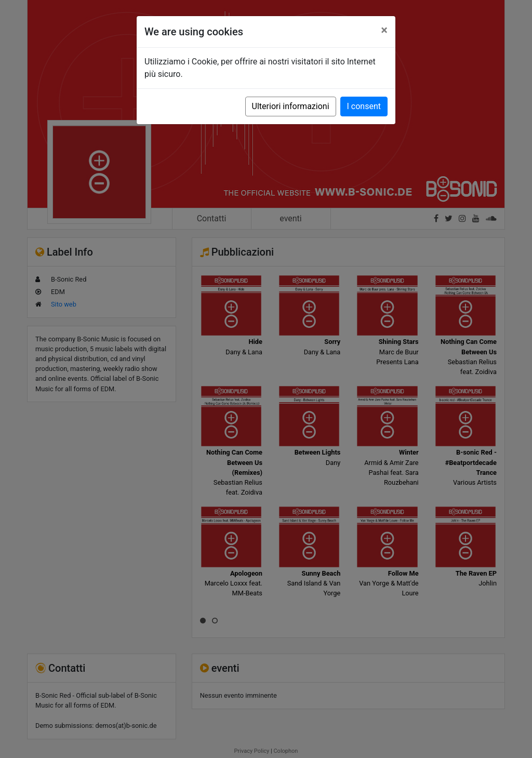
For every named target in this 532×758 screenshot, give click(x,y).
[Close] (384, 30)
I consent (364, 106)
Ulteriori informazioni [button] (291, 106)
